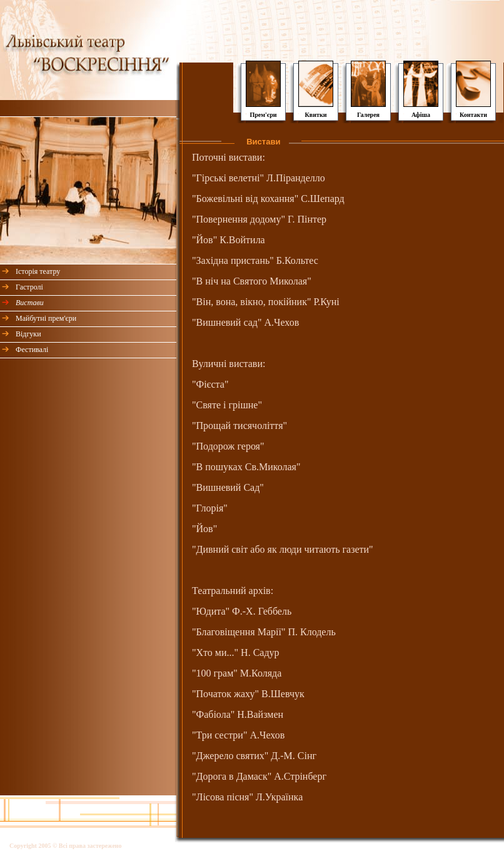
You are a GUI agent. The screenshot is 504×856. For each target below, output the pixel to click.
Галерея (368, 115)
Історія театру (38, 271)
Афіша (421, 115)
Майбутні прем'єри (46, 318)
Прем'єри (263, 115)
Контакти (473, 115)
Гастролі (29, 287)
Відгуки (28, 334)
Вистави (30, 303)
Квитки (316, 115)
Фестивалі (32, 350)
